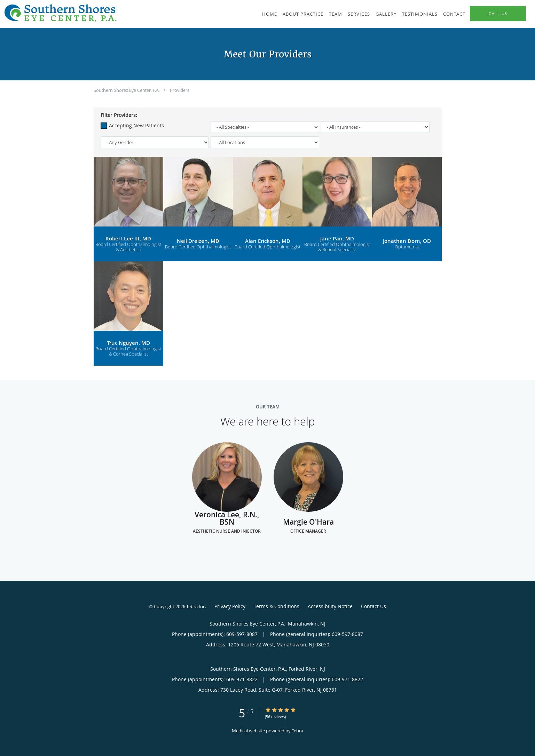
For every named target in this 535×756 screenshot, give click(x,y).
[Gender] (155, 142)
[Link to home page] (59, 13)
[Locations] (265, 142)
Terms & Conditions (277, 606)
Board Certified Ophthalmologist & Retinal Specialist (337, 247)
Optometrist (407, 247)
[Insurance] (375, 127)
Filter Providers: (119, 115)
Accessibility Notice (330, 606)
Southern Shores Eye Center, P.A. (127, 90)
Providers (180, 90)
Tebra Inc (196, 606)
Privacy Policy (230, 606)
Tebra (297, 731)
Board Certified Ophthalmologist (198, 247)
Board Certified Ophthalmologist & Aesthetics (128, 247)
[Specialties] (265, 127)
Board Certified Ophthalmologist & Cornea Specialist (128, 352)
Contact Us (373, 606)
